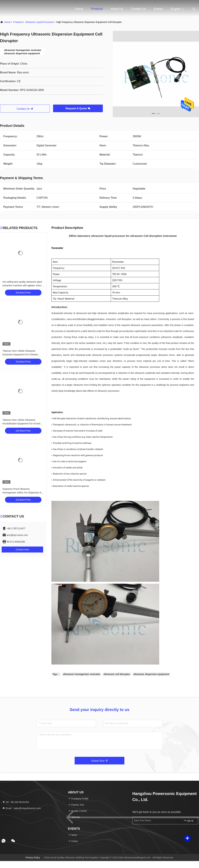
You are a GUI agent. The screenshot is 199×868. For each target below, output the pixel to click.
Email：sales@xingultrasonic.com (22, 808)
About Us (117, 9)
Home (79, 9)
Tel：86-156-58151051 (16, 802)
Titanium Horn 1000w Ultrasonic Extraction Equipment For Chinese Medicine (20, 355)
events (158, 9)
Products (97, 9)
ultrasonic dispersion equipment (151, 674)
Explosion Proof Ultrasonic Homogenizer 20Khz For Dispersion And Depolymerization (23, 493)
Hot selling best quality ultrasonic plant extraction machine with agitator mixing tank (22, 285)
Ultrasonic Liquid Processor (39, 22)
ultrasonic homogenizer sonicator (82, 674)
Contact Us (138, 9)
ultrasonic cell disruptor (117, 674)
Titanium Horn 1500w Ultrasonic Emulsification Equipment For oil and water (21, 424)
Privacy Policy (33, 858)
